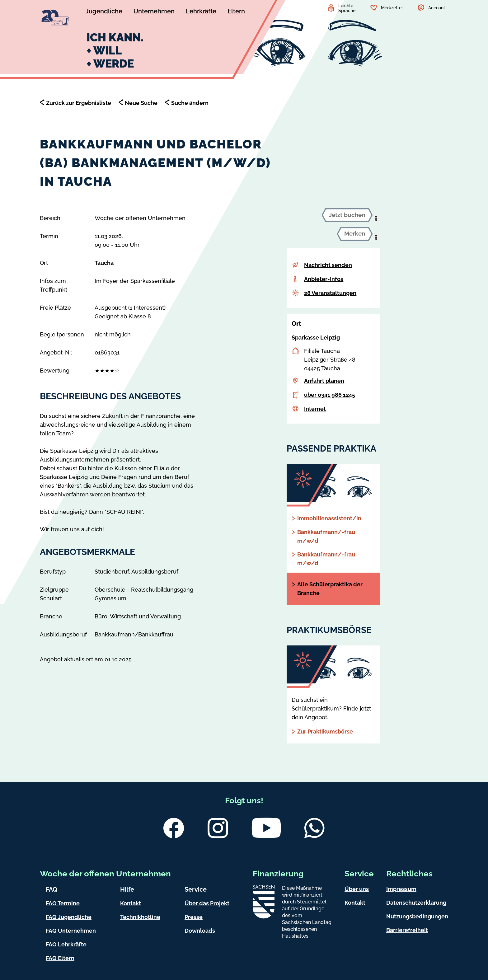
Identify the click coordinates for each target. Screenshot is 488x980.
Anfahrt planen (324, 381)
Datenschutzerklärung (416, 903)
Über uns (357, 889)
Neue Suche (141, 103)
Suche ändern (190, 103)
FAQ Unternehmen (71, 931)
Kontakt (131, 903)
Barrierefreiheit (407, 930)
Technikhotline (140, 917)
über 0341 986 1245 (330, 395)
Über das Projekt (207, 903)
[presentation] (376, 218)
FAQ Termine (63, 903)
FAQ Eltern (60, 958)
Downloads (200, 931)
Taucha (104, 263)
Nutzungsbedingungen (417, 916)
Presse (194, 917)
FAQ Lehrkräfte (66, 944)
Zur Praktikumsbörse (325, 731)
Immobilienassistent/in (329, 518)
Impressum (401, 889)
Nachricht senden (328, 265)
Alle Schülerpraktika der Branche (330, 589)
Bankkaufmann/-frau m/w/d (326, 536)
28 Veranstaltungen (330, 293)
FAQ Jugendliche (69, 917)
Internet (315, 409)
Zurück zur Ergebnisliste (79, 103)
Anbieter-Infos (324, 279)
